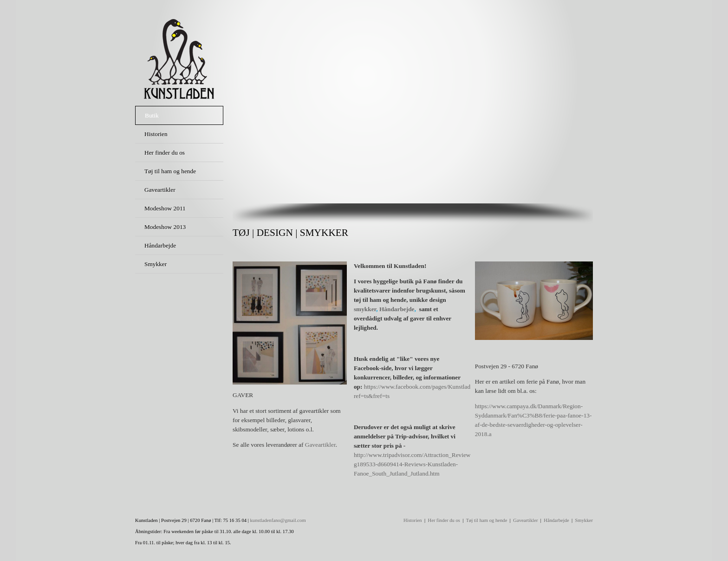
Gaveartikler (320, 445)
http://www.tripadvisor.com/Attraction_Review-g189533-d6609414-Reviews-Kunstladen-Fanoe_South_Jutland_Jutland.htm (413, 464)
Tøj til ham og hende (487, 520)
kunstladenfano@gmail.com (278, 520)
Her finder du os (444, 520)
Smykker (584, 520)
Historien (413, 520)
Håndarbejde (397, 309)
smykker (365, 309)
